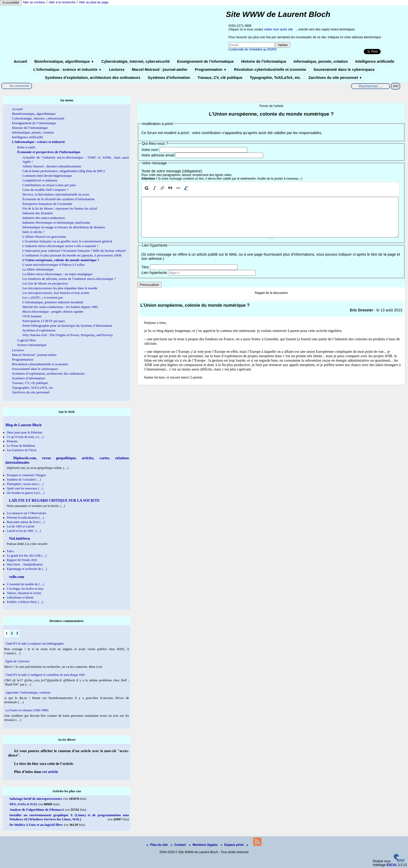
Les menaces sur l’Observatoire (27, 513)
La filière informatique (38, 269)
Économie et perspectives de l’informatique (49, 152)
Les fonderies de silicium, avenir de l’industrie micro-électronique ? (69, 279)
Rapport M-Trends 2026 (22, 560)
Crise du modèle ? (46, 190)
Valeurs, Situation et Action (24, 593)
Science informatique (32, 345)
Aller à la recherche (62, 2)
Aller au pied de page (94, 2)
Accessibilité (11, 3)
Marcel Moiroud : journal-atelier (160, 70)
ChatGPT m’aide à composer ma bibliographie (35, 644)
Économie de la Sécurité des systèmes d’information (58, 199)
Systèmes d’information (169, 78)
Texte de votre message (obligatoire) (172, 171)
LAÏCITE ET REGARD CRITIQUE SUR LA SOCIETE (54, 500)
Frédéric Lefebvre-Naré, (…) (25, 602)
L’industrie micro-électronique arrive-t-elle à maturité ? (60, 246)
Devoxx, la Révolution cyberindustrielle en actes (56, 194)
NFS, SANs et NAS (23, 804)
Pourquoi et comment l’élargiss (26, 475)
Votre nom (150, 150)
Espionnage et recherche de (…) (27, 569)
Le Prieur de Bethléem (21, 446)
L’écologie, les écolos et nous (25, 589)
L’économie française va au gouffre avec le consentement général (67, 241)
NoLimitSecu (19, 538)
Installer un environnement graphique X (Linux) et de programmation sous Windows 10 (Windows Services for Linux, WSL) (69, 817)
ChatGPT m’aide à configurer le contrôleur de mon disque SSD (45, 675)
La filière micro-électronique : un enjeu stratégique (57, 274)
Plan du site (158, 845)
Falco (10, 551)
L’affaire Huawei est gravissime (44, 237)
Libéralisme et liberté (20, 597)
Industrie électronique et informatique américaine (56, 222)
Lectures (117, 70)
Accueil (20, 61)
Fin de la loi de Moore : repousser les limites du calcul (60, 208)
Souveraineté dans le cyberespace (344, 70)
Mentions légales (204, 845)
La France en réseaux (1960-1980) (27, 710)
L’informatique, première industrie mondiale (53, 302)
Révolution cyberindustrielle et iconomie (270, 70)
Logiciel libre (26, 340)
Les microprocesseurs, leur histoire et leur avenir (56, 293)
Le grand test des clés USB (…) (27, 556)
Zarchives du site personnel (335, 78)
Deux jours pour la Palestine (24, 432)
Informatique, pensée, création (321, 61)
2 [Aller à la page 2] (12, 633)
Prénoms (12, 441)
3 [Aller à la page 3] (17, 633)
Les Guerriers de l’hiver (22, 450)
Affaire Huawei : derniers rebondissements (52, 166)
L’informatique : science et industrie (67, 70)
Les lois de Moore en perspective (45, 283)
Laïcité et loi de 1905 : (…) (24, 531)
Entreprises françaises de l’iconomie (47, 204)
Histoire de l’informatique (264, 61)
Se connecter (20, 86)
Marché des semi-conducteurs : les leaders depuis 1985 (60, 307)
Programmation (211, 70)
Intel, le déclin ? (33, 232)
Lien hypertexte (154, 280)
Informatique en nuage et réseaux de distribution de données (64, 227)
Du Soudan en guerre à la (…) (26, 493)
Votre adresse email (158, 155)
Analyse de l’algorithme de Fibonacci (37, 810)
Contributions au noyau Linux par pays (49, 185)
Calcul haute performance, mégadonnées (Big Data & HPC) (63, 171)
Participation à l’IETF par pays (44, 321)
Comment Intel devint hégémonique (47, 176)
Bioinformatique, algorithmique (64, 61)
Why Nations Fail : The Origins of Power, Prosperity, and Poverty (68, 335)
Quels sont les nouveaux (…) (25, 488)
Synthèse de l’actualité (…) (24, 480)
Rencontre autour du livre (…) (26, 522)
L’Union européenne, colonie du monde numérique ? (61, 260)
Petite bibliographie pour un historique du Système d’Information (67, 326)
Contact (179, 845)
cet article (50, 772)
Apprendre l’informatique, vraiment (28, 693)
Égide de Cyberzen (17, 661)
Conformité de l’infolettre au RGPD (253, 49)
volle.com (16, 577)
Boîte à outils (26, 147)
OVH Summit (32, 316)
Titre (145, 275)
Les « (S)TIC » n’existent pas (43, 297)
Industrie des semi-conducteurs (44, 218)
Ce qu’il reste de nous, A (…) (25, 437)
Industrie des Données (38, 213)
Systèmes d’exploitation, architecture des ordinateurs (93, 78)
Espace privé (232, 845)
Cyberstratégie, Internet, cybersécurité (135, 61)
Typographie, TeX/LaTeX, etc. (276, 78)
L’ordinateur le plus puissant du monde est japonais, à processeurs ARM (72, 255)
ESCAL (392, 865)
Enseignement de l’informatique (205, 61)
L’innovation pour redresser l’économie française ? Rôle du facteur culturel (74, 251)
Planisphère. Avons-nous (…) (25, 484)
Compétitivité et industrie (40, 180)
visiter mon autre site (279, 29)
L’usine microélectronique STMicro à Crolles (54, 265)
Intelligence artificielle (375, 61)
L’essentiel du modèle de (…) (25, 584)
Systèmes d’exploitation (39, 330)
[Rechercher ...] (371, 86)
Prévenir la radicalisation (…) (25, 518)
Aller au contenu (34, 2)
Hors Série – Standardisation (25, 564)
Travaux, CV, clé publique (220, 78)
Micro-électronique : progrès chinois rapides (53, 312)
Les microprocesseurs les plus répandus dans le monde (60, 288)
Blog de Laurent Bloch (23, 425)
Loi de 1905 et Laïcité (21, 526)
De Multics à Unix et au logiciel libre (36, 825)
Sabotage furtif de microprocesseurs (36, 799)
